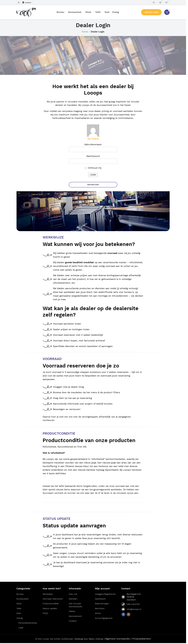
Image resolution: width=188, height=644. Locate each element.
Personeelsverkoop (28, 623)
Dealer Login (151, 12)
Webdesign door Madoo (84, 639)
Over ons (73, 595)
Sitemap (100, 639)
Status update (50, 609)
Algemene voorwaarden (118, 639)
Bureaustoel (22, 599)
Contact (73, 621)
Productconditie (51, 604)
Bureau (20, 595)
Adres (98, 614)
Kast (19, 614)
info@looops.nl (134, 610)
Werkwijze (48, 595)
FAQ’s (45, 614)
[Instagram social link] (129, 615)
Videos (72, 612)
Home (85, 32)
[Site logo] (26, 12)
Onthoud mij (93, 168)
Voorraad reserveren (53, 599)
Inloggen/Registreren (105, 595)
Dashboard (100, 599)
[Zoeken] (154, 3)
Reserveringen (102, 604)
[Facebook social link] (123, 615)
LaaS (21, 628)
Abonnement (75, 617)
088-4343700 (133, 605)
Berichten (100, 609)
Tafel (19, 609)
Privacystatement (142, 639)
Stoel (19, 604)
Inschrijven (93, 185)
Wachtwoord (93, 156)
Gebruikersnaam (93, 144)
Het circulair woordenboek (75, 605)
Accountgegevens (104, 619)
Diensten (73, 599)
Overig (20, 619)
